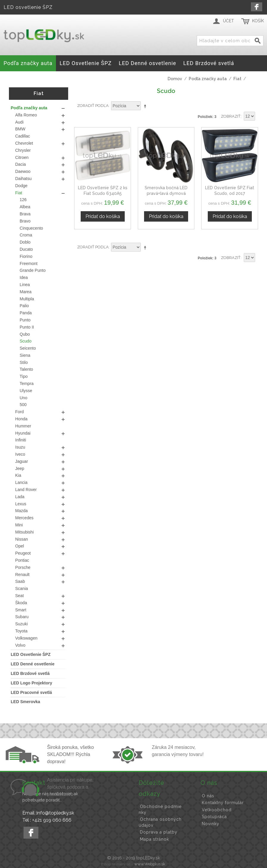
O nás (208, 796)
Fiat (237, 79)
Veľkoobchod (217, 810)
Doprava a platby (159, 832)
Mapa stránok (154, 839)
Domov (175, 79)
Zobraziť (231, 116)
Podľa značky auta (208, 79)
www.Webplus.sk (150, 864)
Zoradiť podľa (93, 106)
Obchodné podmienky (160, 809)
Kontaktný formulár (223, 803)
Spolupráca (214, 817)
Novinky (211, 824)
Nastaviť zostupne (146, 106)
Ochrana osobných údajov (160, 822)
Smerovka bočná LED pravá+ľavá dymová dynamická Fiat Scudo (166, 194)
